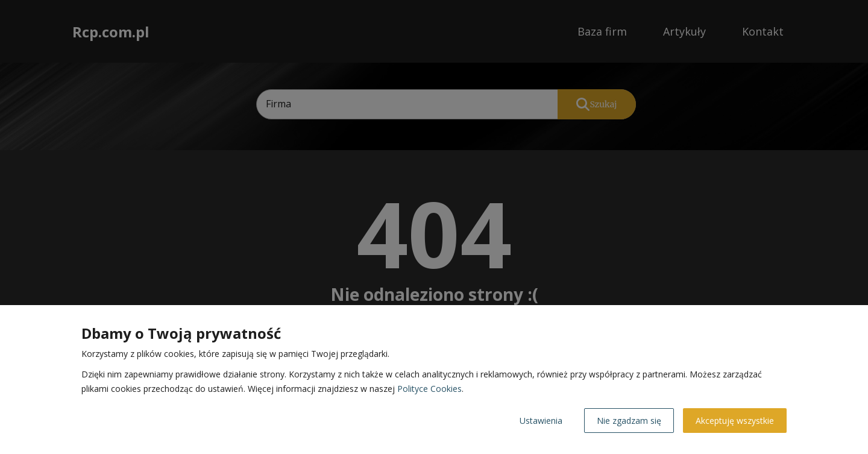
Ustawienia (541, 421)
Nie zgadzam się (629, 421)
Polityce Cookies (429, 389)
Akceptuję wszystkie (735, 421)
